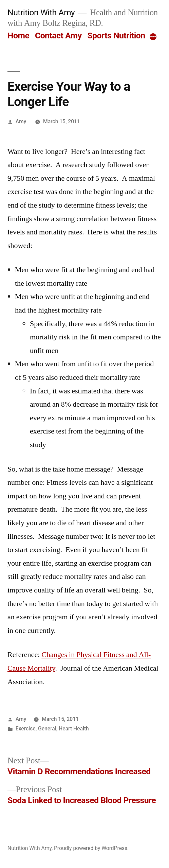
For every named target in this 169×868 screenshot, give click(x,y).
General (47, 729)
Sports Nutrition (116, 36)
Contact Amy (58, 36)
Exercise (26, 729)
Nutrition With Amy (41, 12)
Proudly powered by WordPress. (91, 848)
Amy (21, 121)
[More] (153, 37)
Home (18, 36)
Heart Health (74, 729)
